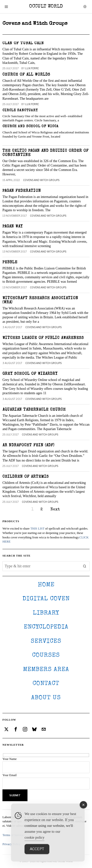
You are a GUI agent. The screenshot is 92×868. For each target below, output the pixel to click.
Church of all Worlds (26, 75)
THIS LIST (38, 529)
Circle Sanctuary (20, 111)
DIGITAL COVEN (46, 599)
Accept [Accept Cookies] (37, 860)
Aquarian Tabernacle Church (34, 410)
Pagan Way (13, 227)
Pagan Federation (22, 191)
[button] (85, 566)
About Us (46, 698)
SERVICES (46, 641)
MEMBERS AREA (46, 670)
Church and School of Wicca (31, 126)
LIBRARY (46, 613)
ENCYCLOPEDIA (46, 627)
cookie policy (34, 848)
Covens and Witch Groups (41, 180)
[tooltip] (6, 729)
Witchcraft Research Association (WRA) (40, 301)
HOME (46, 585)
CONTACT (46, 684)
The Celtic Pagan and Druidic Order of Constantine (46, 153)
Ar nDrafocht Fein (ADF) (28, 446)
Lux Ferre (32, 68)
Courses (46, 655)
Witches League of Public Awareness (43, 338)
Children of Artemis (26, 477)
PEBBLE (10, 263)
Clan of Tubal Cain (23, 43)
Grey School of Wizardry (30, 374)
